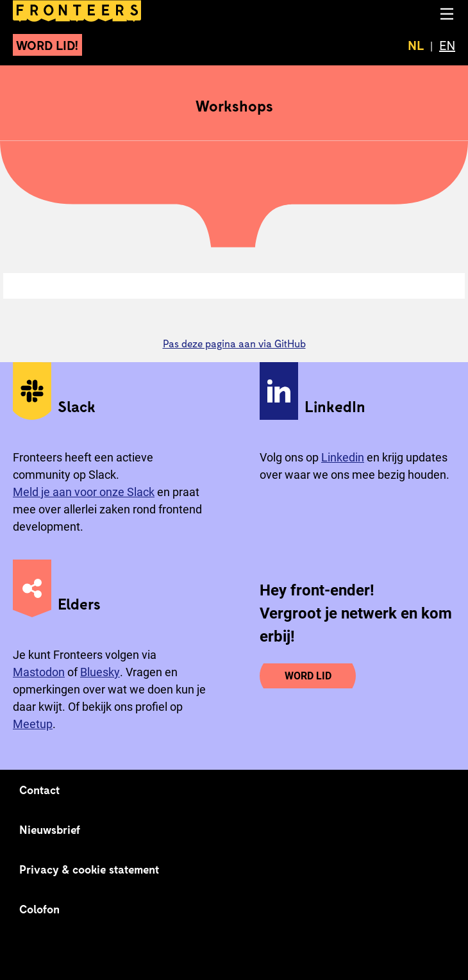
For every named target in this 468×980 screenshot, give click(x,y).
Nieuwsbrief (50, 829)
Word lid (308, 676)
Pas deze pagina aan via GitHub (234, 343)
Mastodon (39, 672)
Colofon (39, 909)
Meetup (33, 724)
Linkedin (343, 457)
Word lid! (47, 45)
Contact (40, 790)
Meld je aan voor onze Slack (84, 492)
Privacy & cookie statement (89, 869)
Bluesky (100, 672)
